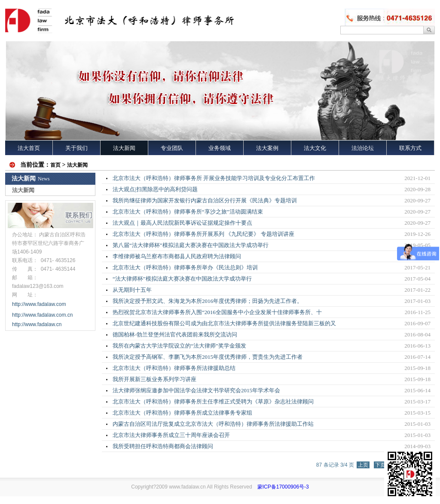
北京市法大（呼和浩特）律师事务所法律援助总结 (174, 368)
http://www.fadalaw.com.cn (42, 315)
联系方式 (410, 148)
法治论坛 (363, 148)
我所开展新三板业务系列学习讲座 (154, 379)
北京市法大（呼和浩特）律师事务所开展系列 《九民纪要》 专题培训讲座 (203, 234)
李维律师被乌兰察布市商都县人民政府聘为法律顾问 (177, 256)
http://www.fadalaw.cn (38, 324)
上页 (363, 465)
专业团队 (172, 148)
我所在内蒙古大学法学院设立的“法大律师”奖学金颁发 (179, 346)
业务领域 (220, 148)
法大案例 (267, 148)
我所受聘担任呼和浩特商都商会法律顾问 (163, 446)
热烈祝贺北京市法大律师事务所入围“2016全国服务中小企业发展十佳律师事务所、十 (217, 312)
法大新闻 (124, 148)
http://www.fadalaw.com (39, 304)
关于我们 (76, 148)
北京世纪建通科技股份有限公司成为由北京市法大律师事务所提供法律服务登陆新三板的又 (224, 323)
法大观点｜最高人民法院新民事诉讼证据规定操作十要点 (182, 223)
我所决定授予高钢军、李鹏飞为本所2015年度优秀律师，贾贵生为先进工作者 (208, 357)
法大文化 (315, 148)
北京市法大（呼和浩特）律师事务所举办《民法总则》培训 (185, 267)
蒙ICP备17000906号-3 (283, 487)
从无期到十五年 (132, 290)
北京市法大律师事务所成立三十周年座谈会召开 (171, 435)
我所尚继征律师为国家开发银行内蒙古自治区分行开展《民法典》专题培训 (205, 200)
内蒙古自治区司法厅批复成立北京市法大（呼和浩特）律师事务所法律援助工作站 (213, 424)
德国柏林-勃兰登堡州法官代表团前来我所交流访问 (175, 334)
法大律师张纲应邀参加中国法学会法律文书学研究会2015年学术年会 (196, 390)
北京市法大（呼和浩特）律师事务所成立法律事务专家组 (182, 413)
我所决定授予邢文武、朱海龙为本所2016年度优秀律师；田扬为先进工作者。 (208, 301)
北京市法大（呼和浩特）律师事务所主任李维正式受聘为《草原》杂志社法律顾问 (213, 402)
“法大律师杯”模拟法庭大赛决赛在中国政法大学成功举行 (182, 279)
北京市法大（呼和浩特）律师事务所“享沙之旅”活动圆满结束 (188, 212)
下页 (380, 465)
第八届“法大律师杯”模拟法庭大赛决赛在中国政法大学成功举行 (191, 245)
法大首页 (29, 148)
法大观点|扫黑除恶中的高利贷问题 (155, 189)
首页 (55, 165)
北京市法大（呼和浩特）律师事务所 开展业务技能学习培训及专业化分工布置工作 (214, 178)
